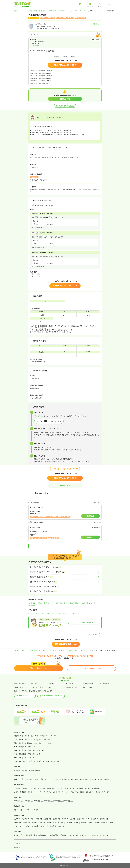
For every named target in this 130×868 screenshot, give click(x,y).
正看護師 (59, 613)
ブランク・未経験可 (45, 613)
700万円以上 (59, 801)
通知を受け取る (65, 99)
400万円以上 (28, 801)
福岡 (25, 761)
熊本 (38, 761)
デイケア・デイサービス (48, 792)
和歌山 (44, 750)
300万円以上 (18, 801)
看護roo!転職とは (20, 684)
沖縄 (58, 761)
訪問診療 (93, 779)
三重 (34, 747)
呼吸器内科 (39, 819)
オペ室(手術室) (28, 779)
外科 (88, 819)
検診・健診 (74, 779)
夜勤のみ (35, 810)
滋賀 (34, 750)
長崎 (34, 761)
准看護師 (25, 770)
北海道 (27, 736)
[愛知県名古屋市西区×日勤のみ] (65, 591)
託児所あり (79, 835)
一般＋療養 (33, 788)
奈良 (39, 750)
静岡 (29, 747)
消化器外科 (18, 823)
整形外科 (35, 823)
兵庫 (29, 750)
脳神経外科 (27, 823)
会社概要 (17, 844)
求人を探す (69, 684)
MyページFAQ (88, 687)
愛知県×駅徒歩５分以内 (35, 603)
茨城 (40, 743)
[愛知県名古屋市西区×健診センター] (65, 587)
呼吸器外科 (94, 819)
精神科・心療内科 (94, 823)
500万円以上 (38, 801)
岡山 (25, 754)
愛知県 (43, 11)
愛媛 (29, 758)
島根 (34, 754)
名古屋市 (51, 11)
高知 (34, 758)
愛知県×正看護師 (75, 603)
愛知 (20, 747)
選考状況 (52, 684)
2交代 (16, 810)
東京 (20, 743)
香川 (25, 758)
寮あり (72, 835)
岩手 (37, 736)
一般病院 (17, 788)
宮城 (41, 736)
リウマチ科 (18, 826)
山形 (50, 736)
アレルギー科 (44, 826)
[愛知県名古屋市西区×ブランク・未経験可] (65, 572)
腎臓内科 (73, 819)
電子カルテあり (105, 835)
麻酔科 (111, 823)
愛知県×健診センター (88, 603)
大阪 (20, 750)
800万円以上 (69, 801)
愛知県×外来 (65, 603)
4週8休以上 (28, 835)
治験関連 (107, 779)
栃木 (45, 743)
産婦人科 (56, 823)
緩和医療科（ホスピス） (58, 826)
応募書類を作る (88, 684)
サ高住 (71, 792)
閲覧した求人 (19, 687)
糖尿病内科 (81, 819)
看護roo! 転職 (34, 11)
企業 (108, 792)
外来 (53, 613)
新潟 (26, 739)
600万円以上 (48, 801)
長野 (49, 739)
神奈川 (26, 743)
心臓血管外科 (104, 819)
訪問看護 (56, 779)
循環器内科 (57, 819)
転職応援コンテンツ (55, 687)
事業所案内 (18, 847)
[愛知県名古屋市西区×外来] (65, 577)
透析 (50, 779)
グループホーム (63, 792)
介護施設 (88, 788)
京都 (25, 750)
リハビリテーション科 (31, 826)
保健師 (31, 770)
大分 (43, 761)
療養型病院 (42, 788)
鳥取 (29, 754)
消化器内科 (48, 819)
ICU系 (44, 779)
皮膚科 (76, 823)
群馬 (49, 743)
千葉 (35, 743)
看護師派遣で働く (72, 687)
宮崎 (47, 761)
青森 (32, 736)
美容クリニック (70, 788)
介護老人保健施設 (20, 792)
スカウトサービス (37, 687)
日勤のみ (75, 613)
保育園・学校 (84, 779)
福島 (55, 736)
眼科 (62, 823)
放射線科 (104, 823)
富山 (31, 739)
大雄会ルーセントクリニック (77, 11)
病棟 (16, 779)
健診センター (67, 613)
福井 (40, 739)
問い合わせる (39, 416)
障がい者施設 (80, 792)
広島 (20, 754)
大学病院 (25, 788)
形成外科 (43, 823)
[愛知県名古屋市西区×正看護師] (65, 582)
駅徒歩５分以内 (33, 613)
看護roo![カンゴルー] (20, 11)
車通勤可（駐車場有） (61, 835)
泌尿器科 (83, 823)
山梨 (44, 739)
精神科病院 (51, 788)
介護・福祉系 (65, 779)
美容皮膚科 (25, 819)
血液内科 (65, 819)
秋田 (46, 736)
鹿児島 (53, 761)
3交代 (21, 810)
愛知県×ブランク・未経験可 (52, 603)
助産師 (37, 770)
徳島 (20, 758)
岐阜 (25, 747)
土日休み (37, 835)
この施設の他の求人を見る (65, 106)
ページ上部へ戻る (65, 486)
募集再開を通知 (92, 635)
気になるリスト (105, 684)
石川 (35, 739)
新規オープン (19, 835)
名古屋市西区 (61, 11)
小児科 (49, 823)
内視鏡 (100, 779)
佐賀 (29, 761)
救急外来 (38, 779)
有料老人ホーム (33, 792)
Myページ (35, 684)
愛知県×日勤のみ (33, 606)
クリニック (60, 788)
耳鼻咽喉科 (69, 823)
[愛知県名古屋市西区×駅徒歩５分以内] (65, 567)
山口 (39, 754)
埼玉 (31, 743)
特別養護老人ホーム (99, 788)
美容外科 (17, 819)
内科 (32, 819)
